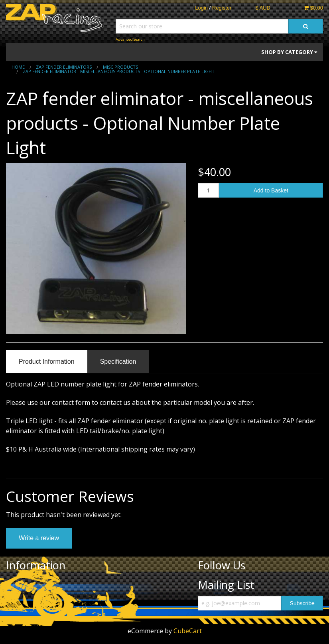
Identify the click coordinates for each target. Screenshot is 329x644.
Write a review (39, 538)
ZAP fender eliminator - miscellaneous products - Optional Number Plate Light (119, 71)
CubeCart (188, 631)
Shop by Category (289, 52)
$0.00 (313, 8)
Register (222, 8)
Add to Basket (271, 190)
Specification (118, 362)
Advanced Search (130, 39)
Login (201, 8)
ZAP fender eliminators (64, 67)
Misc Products (120, 67)
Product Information (47, 362)
